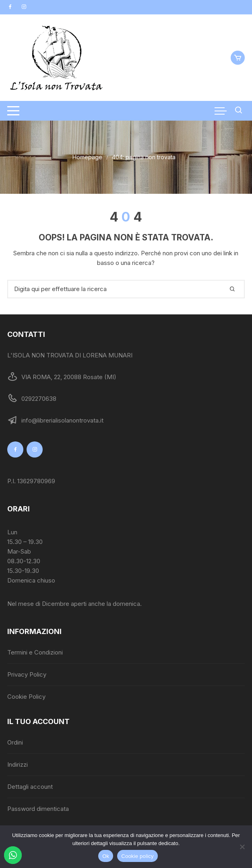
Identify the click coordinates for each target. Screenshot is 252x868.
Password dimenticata (38, 809)
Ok (106, 856)
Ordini (15, 742)
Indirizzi (18, 764)
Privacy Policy (27, 674)
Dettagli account (30, 787)
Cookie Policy (26, 697)
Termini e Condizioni (35, 652)
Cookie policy (137, 856)
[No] (242, 847)
